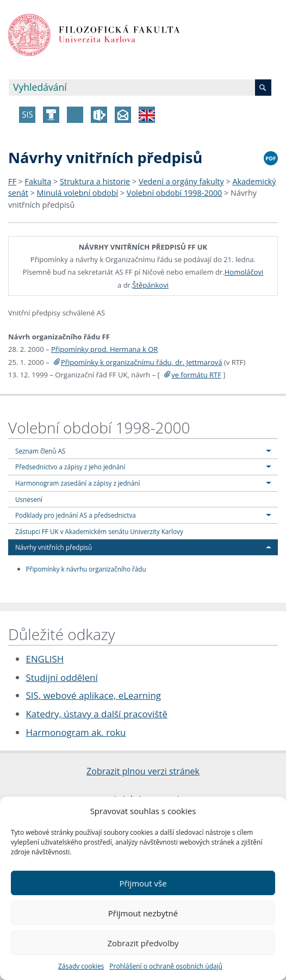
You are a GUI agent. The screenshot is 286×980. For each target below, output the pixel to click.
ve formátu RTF (196, 375)
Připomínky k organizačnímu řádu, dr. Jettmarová (142, 362)
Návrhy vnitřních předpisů (54, 547)
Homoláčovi (244, 272)
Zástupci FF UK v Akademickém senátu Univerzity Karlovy (99, 531)
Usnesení (29, 499)
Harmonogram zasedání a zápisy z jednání (77, 483)
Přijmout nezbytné (143, 913)
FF (12, 181)
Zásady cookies (81, 966)
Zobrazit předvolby (143, 943)
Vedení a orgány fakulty (181, 181)
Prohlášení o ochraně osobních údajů (166, 966)
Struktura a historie (95, 181)
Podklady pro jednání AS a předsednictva (76, 515)
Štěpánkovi (150, 285)
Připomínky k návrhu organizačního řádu (86, 569)
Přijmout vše (143, 883)
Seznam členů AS (40, 451)
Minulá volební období (78, 193)
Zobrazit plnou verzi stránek (143, 771)
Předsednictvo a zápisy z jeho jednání (70, 467)
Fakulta (38, 181)
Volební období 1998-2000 (175, 193)
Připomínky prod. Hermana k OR (104, 349)
